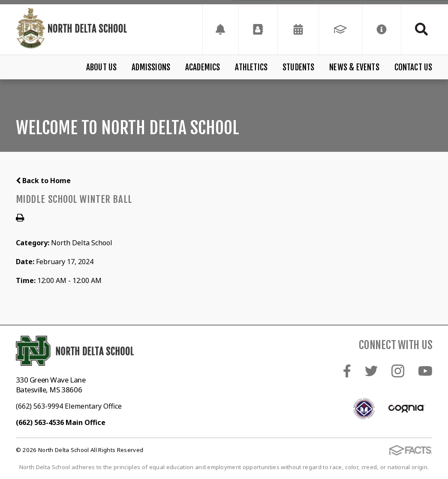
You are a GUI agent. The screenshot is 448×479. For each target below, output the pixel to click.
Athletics (251, 67)
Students (299, 67)
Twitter (371, 371)
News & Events (354, 67)
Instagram (398, 371)
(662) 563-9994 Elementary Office (69, 406)
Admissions (151, 67)
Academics (203, 67)
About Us (102, 67)
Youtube (425, 371)
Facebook (347, 371)
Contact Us (413, 67)
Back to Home (43, 181)
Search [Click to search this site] (421, 29)
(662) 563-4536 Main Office (61, 422)
